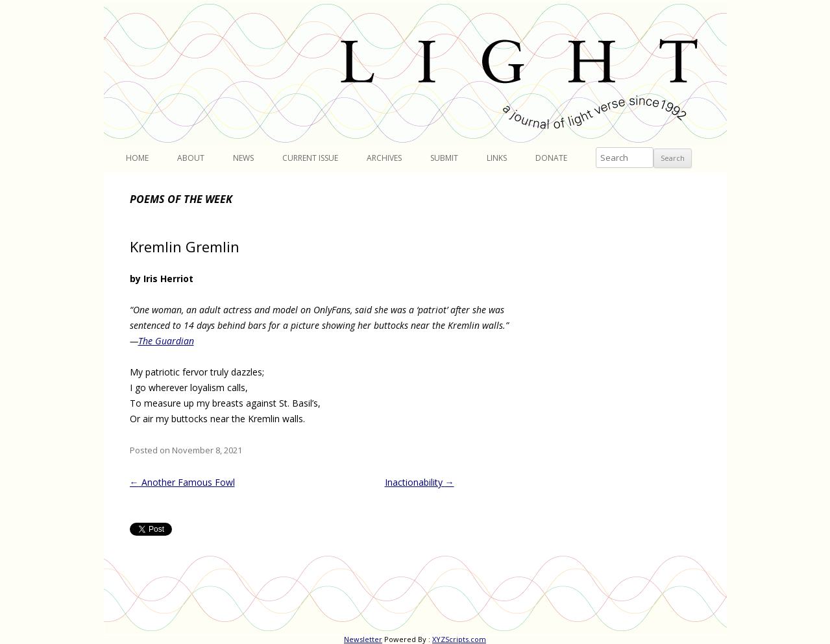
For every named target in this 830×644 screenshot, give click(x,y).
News (243, 158)
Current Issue (310, 158)
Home (137, 158)
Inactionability (420, 482)
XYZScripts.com (459, 639)
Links (497, 158)
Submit (444, 158)
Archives (384, 158)
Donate (551, 158)
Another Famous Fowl (182, 482)
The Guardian (166, 341)
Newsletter (363, 639)
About (191, 158)
